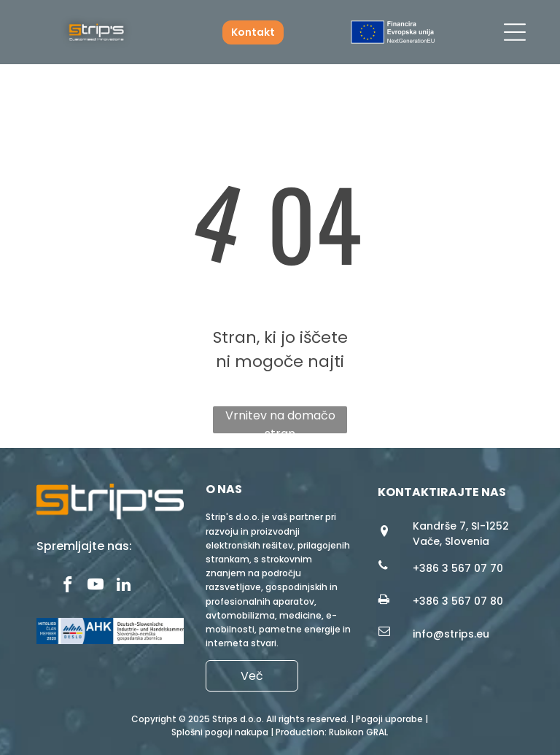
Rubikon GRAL (358, 732)
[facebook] (68, 586)
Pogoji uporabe (389, 719)
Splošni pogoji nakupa (220, 732)
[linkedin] (124, 586)
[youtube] (96, 586)
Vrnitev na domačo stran (280, 420)
